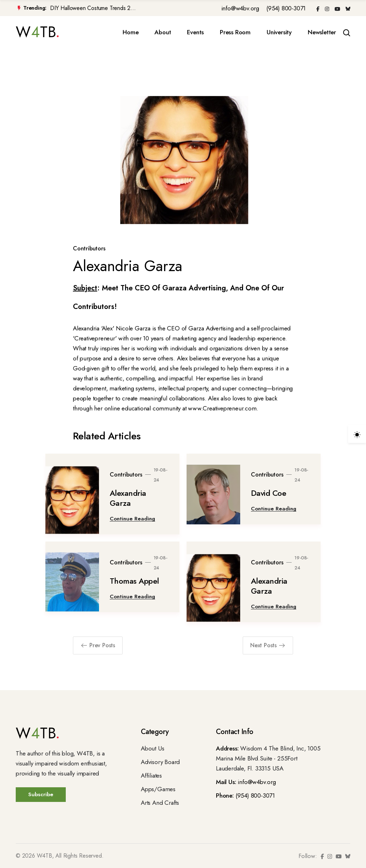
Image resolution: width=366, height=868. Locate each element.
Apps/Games (158, 789)
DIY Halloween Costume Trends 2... (93, 8)
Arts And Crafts (160, 803)
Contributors (89, 248)
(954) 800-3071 (286, 8)
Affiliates (151, 775)
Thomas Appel (134, 581)
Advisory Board (160, 762)
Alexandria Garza (128, 498)
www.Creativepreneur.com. (223, 408)
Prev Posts (98, 645)
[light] (357, 434)
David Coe (269, 493)
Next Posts (268, 645)
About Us (152, 748)
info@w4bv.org (240, 8)
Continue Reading (132, 519)
